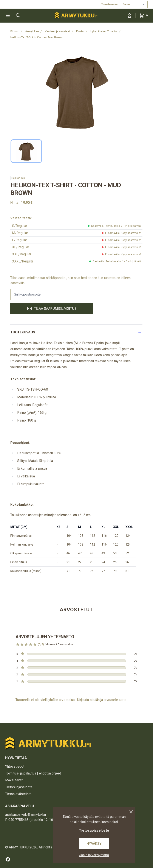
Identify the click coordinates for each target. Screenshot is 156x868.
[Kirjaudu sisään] (130, 15)
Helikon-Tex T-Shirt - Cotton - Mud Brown (36, 37)
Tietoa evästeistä (18, 794)
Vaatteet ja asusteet (57, 31)
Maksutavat (14, 780)
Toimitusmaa (110, 4)
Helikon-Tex (18, 178)
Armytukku (32, 31)
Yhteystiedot (15, 766)
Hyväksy (94, 844)
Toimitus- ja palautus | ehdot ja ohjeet (33, 773)
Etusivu (15, 31)
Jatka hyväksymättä (94, 855)
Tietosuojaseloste (19, 787)
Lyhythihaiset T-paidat (104, 31)
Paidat (80, 31)
